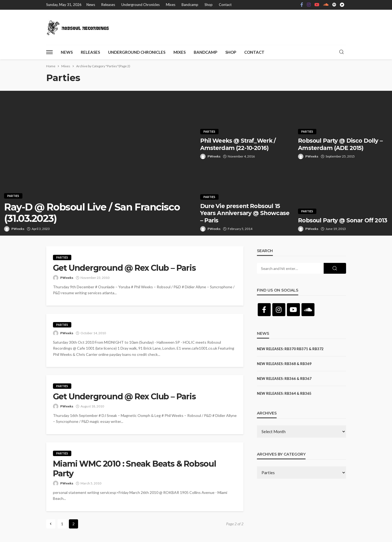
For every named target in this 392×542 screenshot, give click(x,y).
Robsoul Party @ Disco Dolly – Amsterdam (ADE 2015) (340, 144)
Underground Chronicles (140, 5)
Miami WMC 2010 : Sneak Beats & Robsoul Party (135, 469)
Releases (108, 5)
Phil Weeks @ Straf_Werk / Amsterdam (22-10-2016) (238, 144)
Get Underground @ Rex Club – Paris (124, 268)
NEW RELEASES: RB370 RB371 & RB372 (290, 349)
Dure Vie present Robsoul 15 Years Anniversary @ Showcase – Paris (245, 213)
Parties (13, 196)
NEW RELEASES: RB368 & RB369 (284, 364)
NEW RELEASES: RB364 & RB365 (284, 393)
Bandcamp (190, 5)
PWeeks (18, 229)
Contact (225, 5)
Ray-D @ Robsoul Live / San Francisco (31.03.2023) (92, 213)
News (91, 5)
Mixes (171, 5)
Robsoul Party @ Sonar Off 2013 (343, 220)
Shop (209, 5)
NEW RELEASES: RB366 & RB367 (284, 379)
